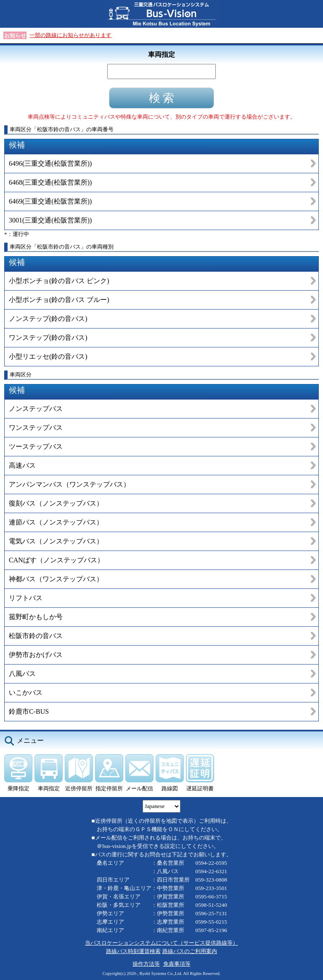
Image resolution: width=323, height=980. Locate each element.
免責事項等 (177, 964)
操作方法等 (146, 964)
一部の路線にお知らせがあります (70, 35)
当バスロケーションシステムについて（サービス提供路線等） (161, 943)
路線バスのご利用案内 (190, 951)
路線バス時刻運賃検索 (133, 951)
